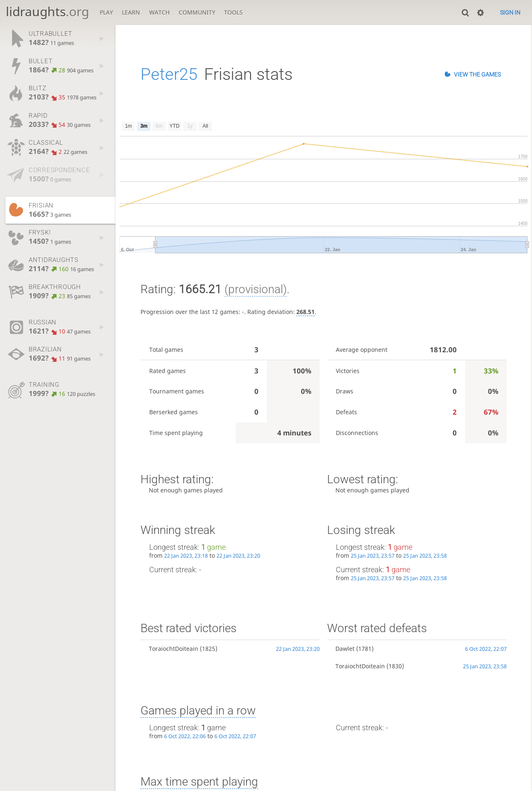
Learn (131, 12)
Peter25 (169, 74)
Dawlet (345, 649)
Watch (159, 12)
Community (197, 12)
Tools (233, 12)
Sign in (510, 12)
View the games (477, 74)
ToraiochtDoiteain (174, 649)
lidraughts (47, 11)
